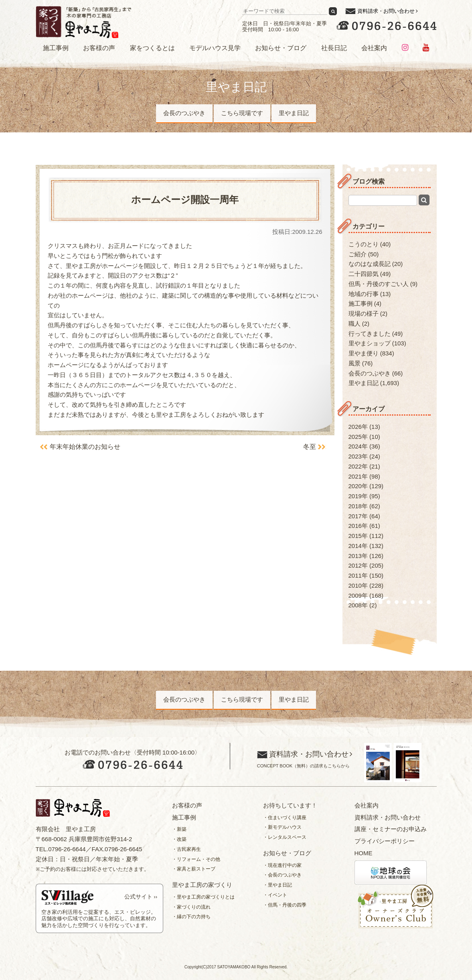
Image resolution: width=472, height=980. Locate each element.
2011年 (358, 575)
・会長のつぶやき (282, 875)
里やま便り (364, 353)
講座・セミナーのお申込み (391, 829)
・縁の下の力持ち (191, 917)
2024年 (358, 446)
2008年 (358, 605)
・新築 (179, 829)
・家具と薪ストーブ (194, 869)
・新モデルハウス (282, 827)
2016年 (358, 526)
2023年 (358, 456)
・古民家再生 (186, 849)
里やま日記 (294, 113)
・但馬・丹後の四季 (285, 905)
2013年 (358, 556)
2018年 (358, 506)
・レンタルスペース (285, 837)
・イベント (275, 895)
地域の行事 (364, 294)
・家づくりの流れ (191, 907)
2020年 (358, 486)
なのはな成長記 (370, 264)
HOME (364, 853)
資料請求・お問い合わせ (386, 11)
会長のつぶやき (184, 113)
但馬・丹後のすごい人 (379, 284)
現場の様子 (364, 313)
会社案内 (374, 48)
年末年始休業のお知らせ (85, 447)
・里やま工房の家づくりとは (203, 897)
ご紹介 (358, 254)
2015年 (358, 536)
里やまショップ (370, 343)
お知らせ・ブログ (281, 48)
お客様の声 (99, 48)
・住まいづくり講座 (285, 818)
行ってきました (370, 334)
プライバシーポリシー (385, 841)
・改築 (179, 839)
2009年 (358, 596)
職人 (355, 324)
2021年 (358, 476)
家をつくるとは (152, 48)
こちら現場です (242, 113)
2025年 (358, 437)
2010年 (358, 585)
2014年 (358, 546)
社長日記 (334, 48)
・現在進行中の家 (282, 865)
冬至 (310, 447)
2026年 (358, 427)
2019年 (358, 496)
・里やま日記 (278, 885)
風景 (355, 363)
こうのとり (364, 244)
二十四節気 (364, 274)
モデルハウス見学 (215, 48)
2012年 (358, 565)
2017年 (358, 516)
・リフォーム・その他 (196, 859)
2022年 (358, 466)
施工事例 (56, 48)
